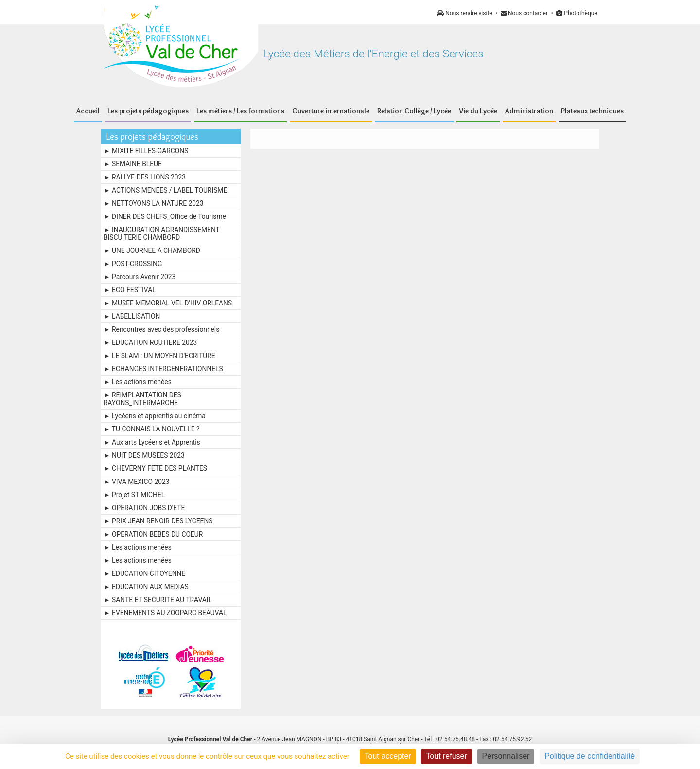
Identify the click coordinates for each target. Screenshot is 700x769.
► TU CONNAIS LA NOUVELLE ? (152, 429)
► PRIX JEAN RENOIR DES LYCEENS (158, 521)
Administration (529, 111)
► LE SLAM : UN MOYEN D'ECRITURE (159, 356)
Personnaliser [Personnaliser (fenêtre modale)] (506, 756)
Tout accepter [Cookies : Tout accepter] (388, 756)
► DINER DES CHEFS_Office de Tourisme (165, 216)
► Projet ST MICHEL (134, 495)
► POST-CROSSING (133, 264)
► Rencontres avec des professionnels (161, 329)
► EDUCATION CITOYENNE (144, 573)
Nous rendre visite (464, 13)
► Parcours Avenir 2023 (140, 277)
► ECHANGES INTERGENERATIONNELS (163, 369)
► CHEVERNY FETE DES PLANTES (155, 468)
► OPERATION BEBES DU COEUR (153, 534)
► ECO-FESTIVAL (130, 290)
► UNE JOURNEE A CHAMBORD (152, 250)
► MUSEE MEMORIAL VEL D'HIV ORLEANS (168, 303)
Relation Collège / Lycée (414, 111)
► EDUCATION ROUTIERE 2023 (150, 342)
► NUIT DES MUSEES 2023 (144, 455)
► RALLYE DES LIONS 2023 (145, 177)
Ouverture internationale (331, 111)
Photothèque (577, 13)
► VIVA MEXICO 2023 (137, 482)
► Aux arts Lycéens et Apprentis (152, 442)
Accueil (88, 111)
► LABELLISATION (132, 316)
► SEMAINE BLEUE (133, 164)
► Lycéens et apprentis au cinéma (155, 416)
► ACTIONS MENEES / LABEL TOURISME (165, 190)
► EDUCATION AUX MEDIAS (146, 587)
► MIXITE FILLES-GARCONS (146, 151)
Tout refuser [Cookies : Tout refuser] (446, 756)
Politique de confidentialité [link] (590, 756)
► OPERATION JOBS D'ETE (144, 508)
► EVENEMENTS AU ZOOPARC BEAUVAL (165, 613)
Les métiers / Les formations (240, 111)
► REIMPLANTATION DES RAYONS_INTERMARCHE (142, 399)
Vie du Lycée (478, 111)
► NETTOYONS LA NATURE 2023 (154, 203)
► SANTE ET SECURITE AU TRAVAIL (158, 600)
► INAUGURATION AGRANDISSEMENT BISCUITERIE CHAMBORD (162, 233)
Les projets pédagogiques (148, 111)
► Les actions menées (138, 382)
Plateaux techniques (592, 111)
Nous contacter (524, 13)
